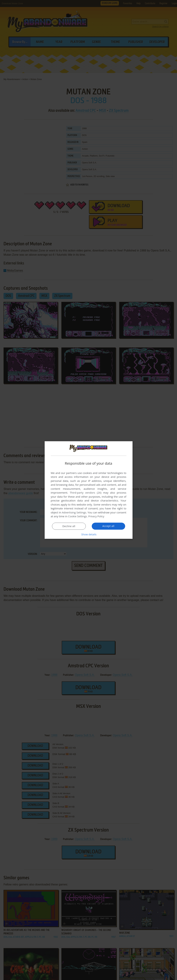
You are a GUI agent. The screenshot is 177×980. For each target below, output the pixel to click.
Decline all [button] (69, 526)
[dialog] (89, 490)
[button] (89, 534)
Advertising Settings (74, 512)
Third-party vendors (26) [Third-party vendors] (86, 493)
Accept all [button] (108, 526)
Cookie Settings (77, 516)
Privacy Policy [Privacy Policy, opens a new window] (96, 516)
